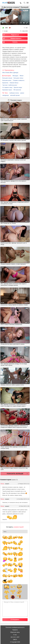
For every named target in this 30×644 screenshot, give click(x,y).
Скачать (15, 42)
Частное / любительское (10, 85)
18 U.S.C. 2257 (15, 637)
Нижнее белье (14, 83)
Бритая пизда (18, 87)
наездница (6, 95)
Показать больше (15, 474)
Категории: (8, 76)
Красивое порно (7, 90)
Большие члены (18, 78)
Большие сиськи (7, 78)
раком (22, 93)
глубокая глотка (14, 93)
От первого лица (7, 87)
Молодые (15, 76)
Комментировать (16, 38)
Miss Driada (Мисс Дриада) (10, 73)
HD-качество (17, 90)
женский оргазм (15, 95)
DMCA (15, 640)
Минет (22, 76)
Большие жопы (7, 80)
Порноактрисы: (9, 70)
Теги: (6, 93)
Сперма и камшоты (19, 80)
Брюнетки (5, 83)
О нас (15, 635)
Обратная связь (15, 632)
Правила (15, 630)
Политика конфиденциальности (15, 627)
